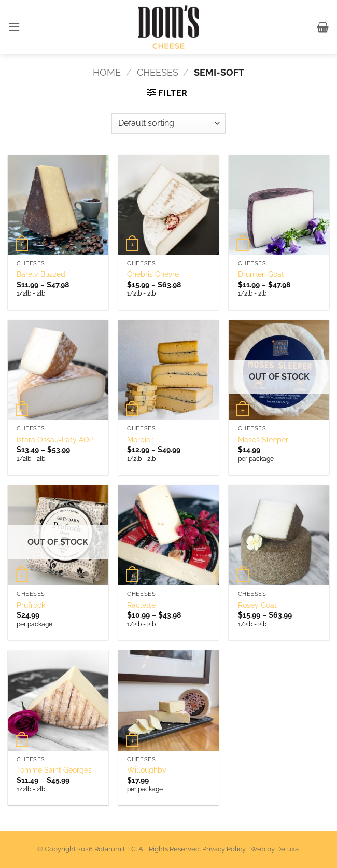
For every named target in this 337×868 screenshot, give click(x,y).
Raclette (141, 605)
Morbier (140, 439)
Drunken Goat (261, 274)
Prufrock (31, 605)
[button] (15, 27)
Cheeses (158, 72)
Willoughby (147, 770)
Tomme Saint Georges (54, 770)
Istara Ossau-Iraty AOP (55, 439)
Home (107, 72)
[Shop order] (168, 123)
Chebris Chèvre (153, 274)
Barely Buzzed (41, 274)
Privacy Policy (224, 849)
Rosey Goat (257, 605)
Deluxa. (288, 849)
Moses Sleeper (263, 439)
